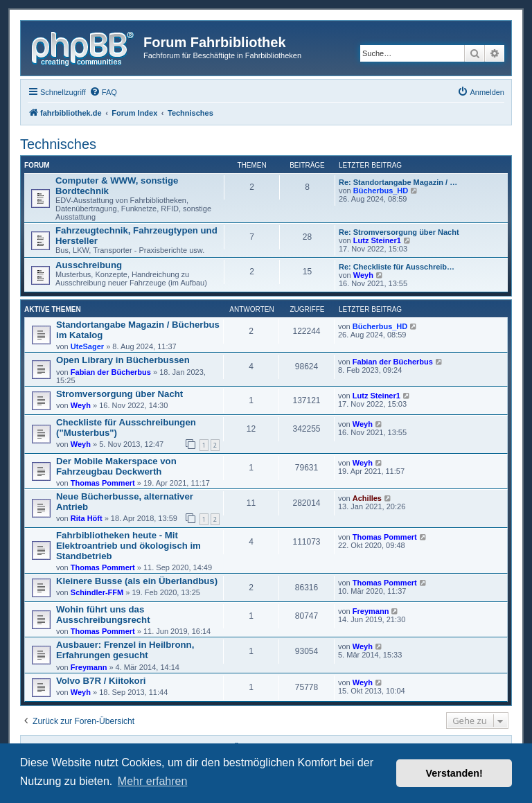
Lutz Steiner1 (377, 240)
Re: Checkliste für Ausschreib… (397, 267)
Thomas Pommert (103, 483)
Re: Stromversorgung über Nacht (399, 232)
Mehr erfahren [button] (153, 781)
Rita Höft (87, 518)
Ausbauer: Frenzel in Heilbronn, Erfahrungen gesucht (125, 650)
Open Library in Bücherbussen (123, 360)
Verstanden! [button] (454, 773)
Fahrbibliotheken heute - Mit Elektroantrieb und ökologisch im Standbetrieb (128, 546)
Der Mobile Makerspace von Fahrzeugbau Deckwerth (116, 466)
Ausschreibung (89, 265)
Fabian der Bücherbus (111, 372)
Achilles (367, 498)
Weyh (363, 275)
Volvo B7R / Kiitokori (101, 681)
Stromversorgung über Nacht (119, 394)
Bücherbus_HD (381, 191)
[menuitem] (103, 92)
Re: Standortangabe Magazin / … (398, 182)
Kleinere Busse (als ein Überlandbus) (137, 581)
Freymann (371, 611)
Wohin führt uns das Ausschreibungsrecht (103, 615)
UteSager (87, 346)
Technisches (58, 144)
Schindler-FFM (97, 592)
